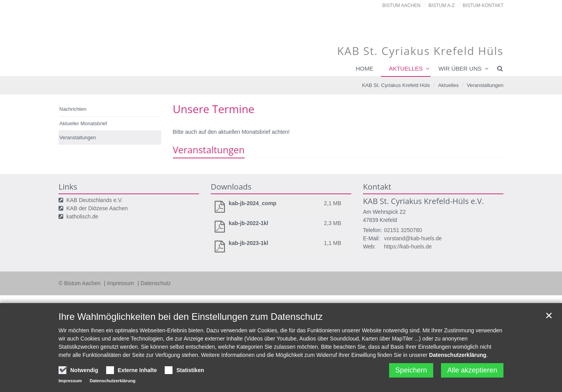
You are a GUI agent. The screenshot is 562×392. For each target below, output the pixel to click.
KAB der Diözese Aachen (97, 208)
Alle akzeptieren (472, 370)
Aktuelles (406, 68)
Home (364, 68)
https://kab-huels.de (408, 247)
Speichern (411, 370)
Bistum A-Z (442, 5)
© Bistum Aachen (80, 283)
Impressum (121, 283)
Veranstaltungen (485, 85)
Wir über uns (460, 68)
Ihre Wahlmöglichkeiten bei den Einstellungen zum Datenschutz (191, 317)
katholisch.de (82, 216)
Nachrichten (73, 109)
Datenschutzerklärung (458, 355)
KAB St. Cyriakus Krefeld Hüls (396, 85)
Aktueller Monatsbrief (83, 123)
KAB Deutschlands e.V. (94, 200)
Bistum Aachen (402, 5)
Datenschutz (156, 283)
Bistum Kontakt (483, 5)
